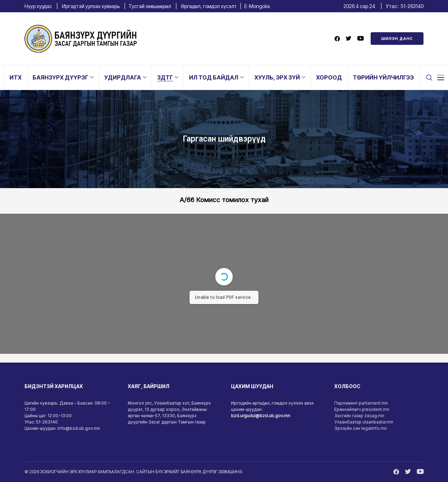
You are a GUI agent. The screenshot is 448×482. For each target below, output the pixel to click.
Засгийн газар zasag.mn (359, 416)
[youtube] (360, 39)
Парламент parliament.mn (361, 403)
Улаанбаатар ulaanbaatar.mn (364, 422)
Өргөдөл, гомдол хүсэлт (209, 6)
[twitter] (349, 39)
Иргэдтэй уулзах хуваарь (91, 6)
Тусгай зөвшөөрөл (150, 6)
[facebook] (337, 39)
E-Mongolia (257, 6)
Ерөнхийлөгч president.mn (362, 409)
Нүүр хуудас (38, 6)
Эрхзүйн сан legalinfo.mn (360, 428)
